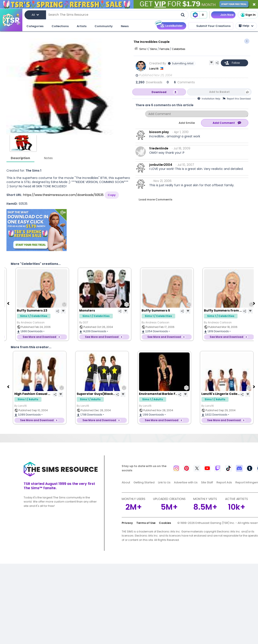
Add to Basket (219, 92)
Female (164, 49)
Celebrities (179, 49)
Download (159, 92)
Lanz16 (154, 69)
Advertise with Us (186, 482)
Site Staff (207, 482)
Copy (112, 195)
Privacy (127, 523)
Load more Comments (155, 199)
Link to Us (164, 482)
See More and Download (35, 337)
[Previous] (9, 303)
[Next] (254, 303)
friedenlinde (159, 148)
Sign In (248, 15)
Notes (48, 158)
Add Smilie (187, 123)
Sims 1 (143, 49)
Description (20, 158)
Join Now (227, 15)
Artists (82, 26)
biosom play (159, 132)
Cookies (165, 523)
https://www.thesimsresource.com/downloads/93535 (63, 195)
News (125, 26)
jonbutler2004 (161, 165)
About (126, 482)
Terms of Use (146, 523)
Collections (60, 26)
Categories (35, 26)
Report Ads (224, 482)
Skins (154, 49)
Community (104, 26)
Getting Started (144, 482)
